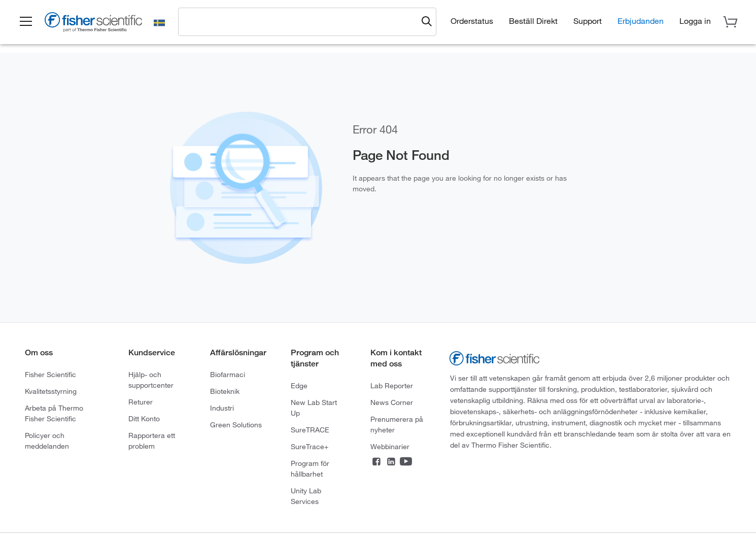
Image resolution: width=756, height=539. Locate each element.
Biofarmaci (228, 375)
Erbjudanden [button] (641, 21)
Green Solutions (236, 425)
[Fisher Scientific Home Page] (93, 24)
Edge (299, 386)
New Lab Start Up (314, 408)
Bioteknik (225, 391)
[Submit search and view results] (427, 22)
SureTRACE (310, 430)
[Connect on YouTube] (406, 462)
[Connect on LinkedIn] (391, 462)
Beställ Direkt (533, 21)
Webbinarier (390, 447)
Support (588, 21)
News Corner (392, 402)
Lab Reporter (392, 386)
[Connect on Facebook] (376, 462)
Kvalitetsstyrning (51, 391)
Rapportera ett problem (152, 441)
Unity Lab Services (306, 496)
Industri (222, 408)
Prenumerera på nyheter (397, 425)
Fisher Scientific (50, 375)
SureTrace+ (310, 447)
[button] (26, 22)
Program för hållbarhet (310, 469)
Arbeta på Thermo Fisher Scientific (54, 413)
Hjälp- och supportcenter (151, 380)
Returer (141, 402)
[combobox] (300, 21)
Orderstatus (472, 21)
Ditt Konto (144, 419)
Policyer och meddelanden (47, 441)
